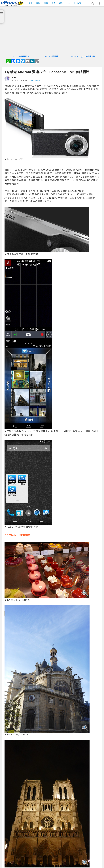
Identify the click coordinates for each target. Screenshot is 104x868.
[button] (93, 4)
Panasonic (35, 81)
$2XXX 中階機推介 (21, 56)
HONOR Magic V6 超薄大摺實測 (84, 56)
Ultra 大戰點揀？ (53, 56)
